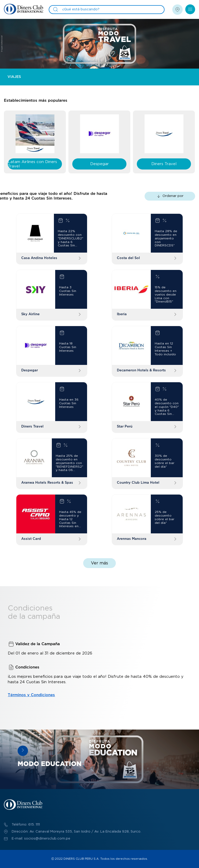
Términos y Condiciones (31, 695)
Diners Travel (164, 164)
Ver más (99, 563)
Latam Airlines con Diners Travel (32, 164)
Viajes (14, 77)
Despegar (99, 164)
